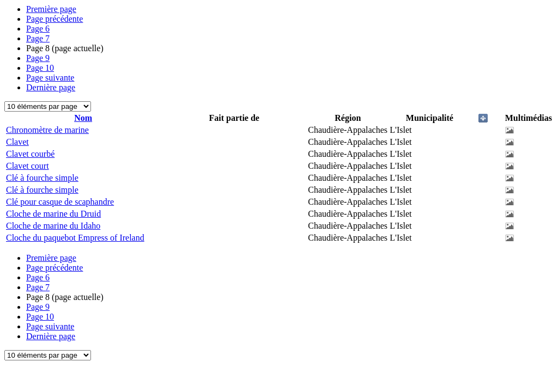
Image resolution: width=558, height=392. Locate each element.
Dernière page (51, 87)
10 (40, 68)
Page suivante (50, 78)
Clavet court (28, 166)
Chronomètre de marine (47, 130)
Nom (83, 118)
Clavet (17, 142)
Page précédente (54, 19)
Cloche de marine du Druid (53, 214)
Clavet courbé (30, 154)
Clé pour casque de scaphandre (60, 202)
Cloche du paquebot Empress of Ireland (75, 238)
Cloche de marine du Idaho (53, 226)
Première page (51, 9)
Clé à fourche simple (42, 178)
